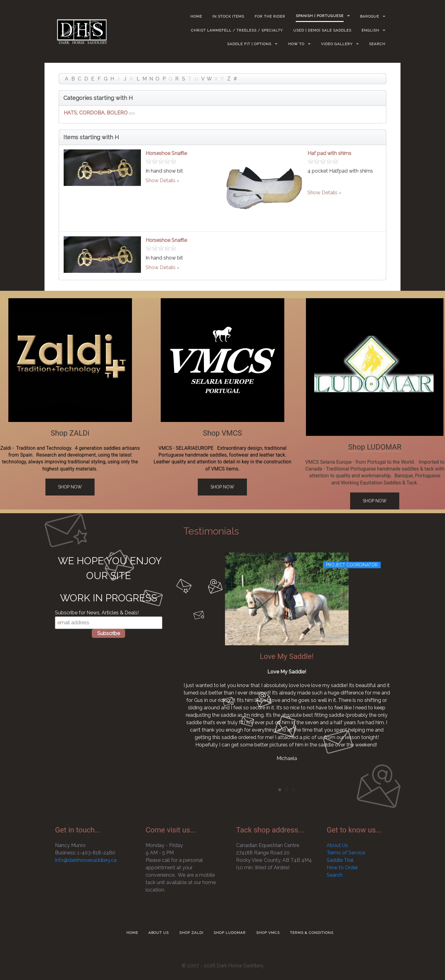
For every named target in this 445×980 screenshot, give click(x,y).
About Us (337, 845)
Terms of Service (346, 853)
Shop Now (70, 487)
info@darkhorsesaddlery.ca (86, 860)
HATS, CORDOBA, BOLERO (96, 113)
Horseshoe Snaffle (166, 153)
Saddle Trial (340, 860)
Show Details (161, 181)
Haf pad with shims (329, 153)
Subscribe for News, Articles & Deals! (97, 613)
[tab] (280, 790)
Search (335, 875)
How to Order (342, 868)
